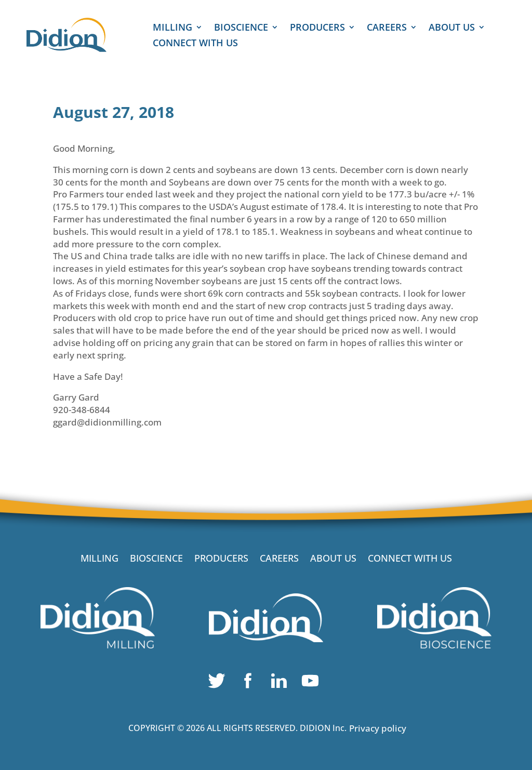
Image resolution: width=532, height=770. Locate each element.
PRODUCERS (317, 28)
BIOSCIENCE (241, 28)
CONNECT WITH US (195, 44)
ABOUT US (452, 28)
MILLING (172, 28)
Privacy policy (378, 728)
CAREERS (387, 28)
